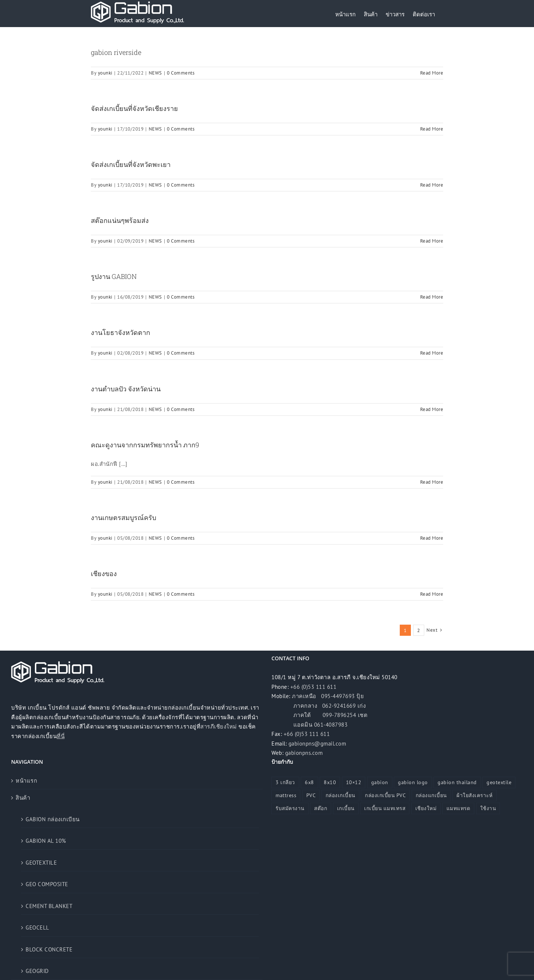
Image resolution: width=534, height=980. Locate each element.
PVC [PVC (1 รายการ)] (311, 795)
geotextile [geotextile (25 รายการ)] (499, 782)
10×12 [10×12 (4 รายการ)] (354, 782)
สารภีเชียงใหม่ (219, 726)
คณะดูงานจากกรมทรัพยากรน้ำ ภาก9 (145, 445)
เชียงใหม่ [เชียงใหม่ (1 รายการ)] (426, 808)
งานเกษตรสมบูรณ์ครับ (123, 517)
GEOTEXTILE (41, 863)
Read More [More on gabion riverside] (432, 73)
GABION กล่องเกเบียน (53, 819)
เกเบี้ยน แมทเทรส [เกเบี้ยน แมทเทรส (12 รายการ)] (385, 808)
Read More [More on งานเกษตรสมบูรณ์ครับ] (432, 538)
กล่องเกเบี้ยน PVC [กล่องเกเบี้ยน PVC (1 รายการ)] (385, 795)
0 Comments (181, 73)
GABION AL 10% (46, 841)
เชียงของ (104, 573)
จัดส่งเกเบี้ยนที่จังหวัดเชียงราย (134, 108)
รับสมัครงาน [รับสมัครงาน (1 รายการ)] (290, 808)
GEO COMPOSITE (47, 884)
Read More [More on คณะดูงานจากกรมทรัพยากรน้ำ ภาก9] (432, 482)
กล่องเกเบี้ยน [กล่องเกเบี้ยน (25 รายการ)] (340, 795)
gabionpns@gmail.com (317, 744)
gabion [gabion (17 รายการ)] (380, 782)
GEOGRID (37, 971)
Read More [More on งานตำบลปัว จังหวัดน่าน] (432, 409)
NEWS (155, 73)
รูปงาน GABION (114, 276)
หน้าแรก (26, 781)
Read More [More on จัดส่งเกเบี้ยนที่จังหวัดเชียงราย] (432, 129)
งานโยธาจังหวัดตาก (121, 332)
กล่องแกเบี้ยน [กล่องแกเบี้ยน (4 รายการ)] (431, 795)
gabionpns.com (304, 753)
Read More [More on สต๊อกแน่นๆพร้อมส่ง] (432, 241)
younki (105, 73)
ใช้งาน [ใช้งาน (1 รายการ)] (488, 808)
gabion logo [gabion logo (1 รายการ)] (413, 782)
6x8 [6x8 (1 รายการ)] (309, 782)
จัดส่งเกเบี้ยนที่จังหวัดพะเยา (131, 164)
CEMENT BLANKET (49, 906)
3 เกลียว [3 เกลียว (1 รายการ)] (285, 782)
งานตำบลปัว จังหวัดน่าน (126, 389)
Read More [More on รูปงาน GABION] (432, 297)
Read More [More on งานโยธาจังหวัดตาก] (432, 353)
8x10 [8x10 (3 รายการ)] (330, 782)
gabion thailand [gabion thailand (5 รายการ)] (457, 782)
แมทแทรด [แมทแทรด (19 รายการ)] (459, 808)
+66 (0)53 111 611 (314, 687)
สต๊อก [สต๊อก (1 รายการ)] (321, 808)
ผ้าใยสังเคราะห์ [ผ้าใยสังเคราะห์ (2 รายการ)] (474, 795)
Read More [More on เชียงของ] (432, 594)
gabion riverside (116, 52)
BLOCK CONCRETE (49, 949)
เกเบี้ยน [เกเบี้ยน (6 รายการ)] (346, 808)
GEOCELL (37, 928)
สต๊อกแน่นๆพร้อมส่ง (120, 220)
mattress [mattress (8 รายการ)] (286, 795)
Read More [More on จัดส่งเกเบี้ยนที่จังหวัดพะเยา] (432, 185)
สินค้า (23, 798)
